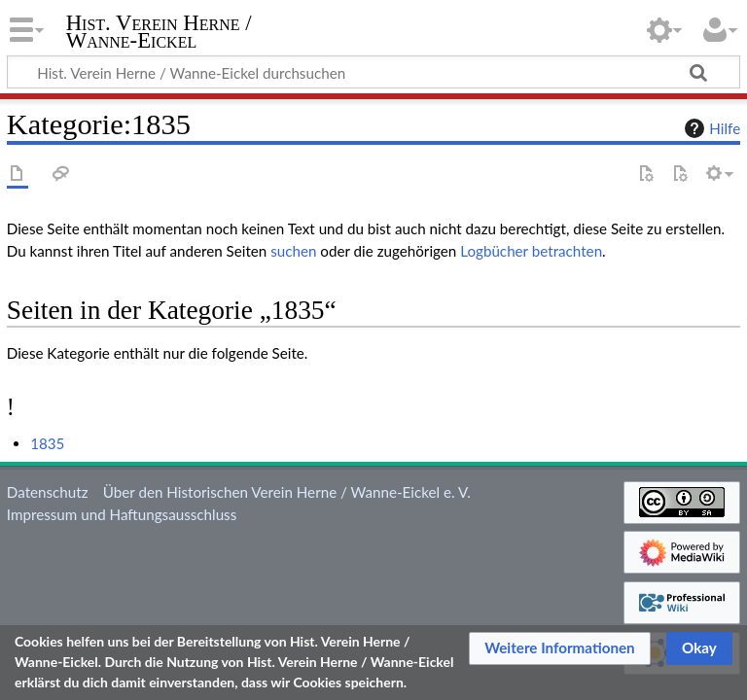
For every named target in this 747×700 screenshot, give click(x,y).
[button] (560, 648)
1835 (47, 443)
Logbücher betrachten (531, 251)
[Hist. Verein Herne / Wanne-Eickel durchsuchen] (373, 72)
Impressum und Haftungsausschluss (122, 514)
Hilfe (710, 128)
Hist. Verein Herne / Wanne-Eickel (159, 32)
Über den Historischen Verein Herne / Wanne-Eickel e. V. (287, 492)
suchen (293, 251)
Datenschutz (48, 492)
